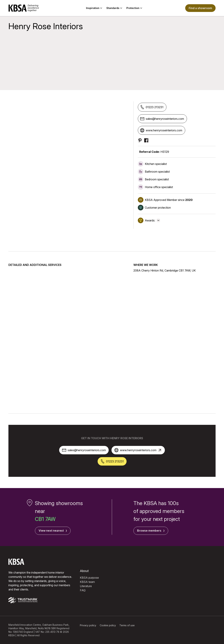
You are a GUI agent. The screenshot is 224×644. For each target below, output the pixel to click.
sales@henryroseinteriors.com (162, 119)
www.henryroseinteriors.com (161, 130)
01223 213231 (152, 107)
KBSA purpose (89, 577)
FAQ (83, 590)
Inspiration (94, 8)
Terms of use (127, 625)
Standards (114, 8)
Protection (134, 8)
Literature (86, 586)
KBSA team (87, 582)
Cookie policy (108, 625)
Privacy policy (88, 625)
